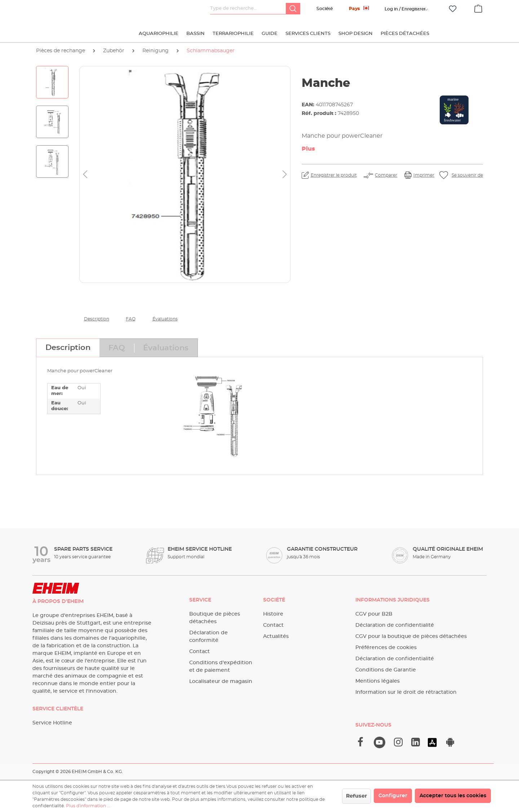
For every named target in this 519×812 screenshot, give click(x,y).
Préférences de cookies (386, 648)
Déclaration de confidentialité (395, 625)
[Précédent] (85, 175)
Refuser (356, 796)
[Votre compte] (405, 9)
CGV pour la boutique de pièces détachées (411, 636)
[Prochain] (285, 175)
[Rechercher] (293, 9)
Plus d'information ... (88, 806)
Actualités (276, 636)
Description (97, 319)
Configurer (393, 796)
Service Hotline (52, 723)
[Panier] (478, 8)
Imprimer (424, 175)
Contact (199, 652)
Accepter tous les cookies (453, 796)
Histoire (273, 614)
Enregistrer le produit (334, 175)
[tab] (68, 348)
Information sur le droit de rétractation (406, 692)
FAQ (131, 319)
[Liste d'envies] (453, 9)
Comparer (386, 175)
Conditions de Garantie (386, 670)
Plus (308, 149)
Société (325, 9)
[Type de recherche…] (248, 9)
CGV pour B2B (374, 614)
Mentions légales (378, 681)
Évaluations (165, 319)
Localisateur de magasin (221, 682)
